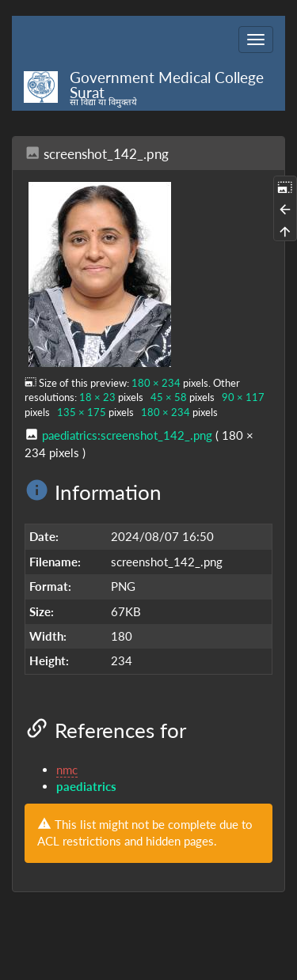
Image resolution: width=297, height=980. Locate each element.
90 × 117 (243, 397)
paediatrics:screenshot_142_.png (127, 435)
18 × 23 (97, 397)
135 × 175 (82, 412)
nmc (67, 770)
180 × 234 (156, 383)
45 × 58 (169, 397)
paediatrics (86, 786)
